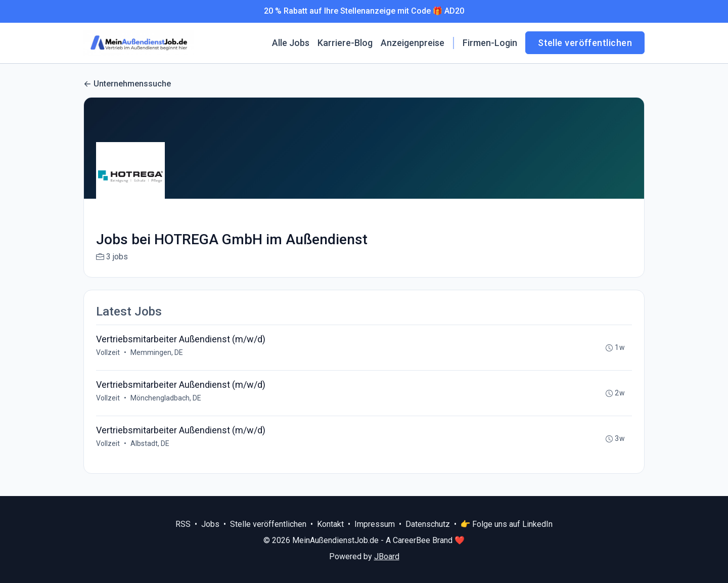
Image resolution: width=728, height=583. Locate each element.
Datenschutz (428, 524)
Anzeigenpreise (413, 43)
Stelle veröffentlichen (585, 43)
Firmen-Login (490, 43)
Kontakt (330, 524)
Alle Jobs (291, 43)
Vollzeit (108, 352)
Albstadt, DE (150, 443)
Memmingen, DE (157, 352)
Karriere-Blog (345, 43)
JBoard (387, 556)
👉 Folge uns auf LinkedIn (507, 524)
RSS (183, 524)
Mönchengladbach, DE (166, 398)
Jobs (210, 524)
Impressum (375, 524)
